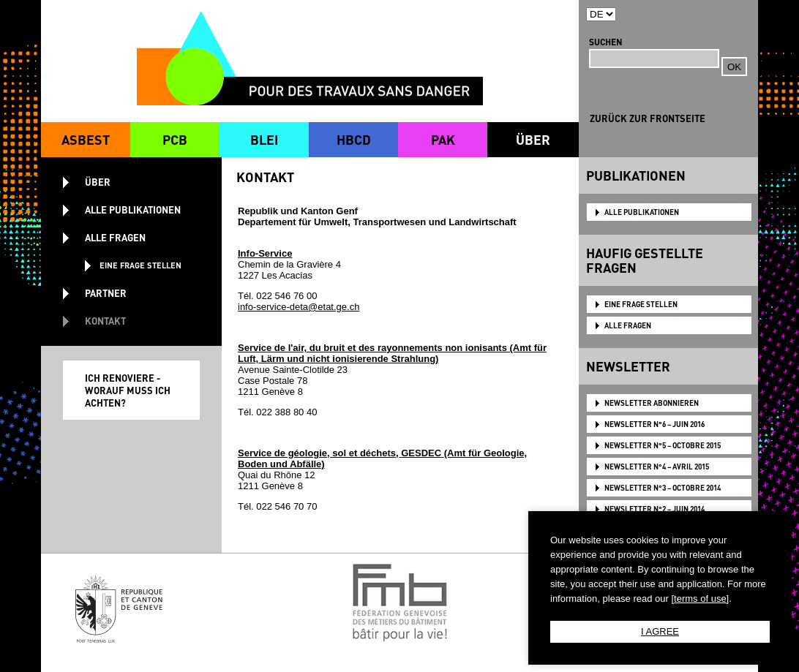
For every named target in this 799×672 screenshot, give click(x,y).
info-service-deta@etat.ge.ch (299, 307)
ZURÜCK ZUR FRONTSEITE (648, 118)
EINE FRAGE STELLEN (641, 304)
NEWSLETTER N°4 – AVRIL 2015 (657, 467)
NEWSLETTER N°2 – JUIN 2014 (654, 509)
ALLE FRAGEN (628, 325)
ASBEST (86, 139)
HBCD (354, 139)
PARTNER (106, 293)
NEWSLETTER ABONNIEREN (652, 403)
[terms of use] (700, 599)
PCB (175, 139)
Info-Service (265, 253)
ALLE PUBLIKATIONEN (642, 212)
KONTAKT (105, 321)
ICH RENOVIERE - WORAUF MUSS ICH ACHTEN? (128, 390)
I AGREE (660, 631)
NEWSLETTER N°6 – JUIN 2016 (654, 424)
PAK (443, 139)
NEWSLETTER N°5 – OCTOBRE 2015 (663, 445)
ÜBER (533, 139)
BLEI (264, 139)
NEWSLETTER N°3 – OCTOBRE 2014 (663, 488)
